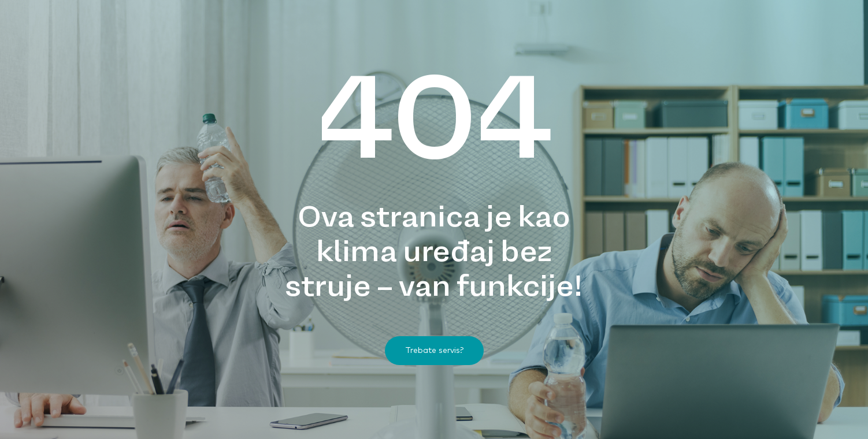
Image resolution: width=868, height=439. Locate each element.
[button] (434, 351)
